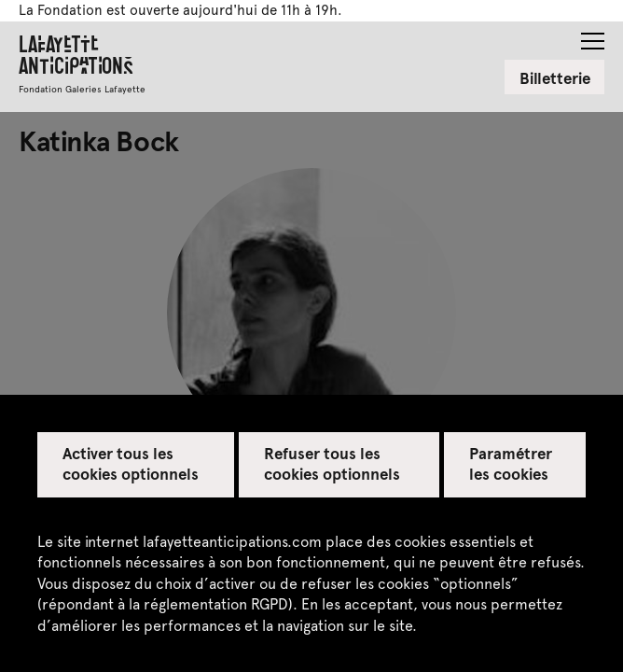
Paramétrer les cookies (511, 463)
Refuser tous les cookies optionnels (332, 463)
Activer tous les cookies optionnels (131, 463)
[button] (593, 35)
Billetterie (555, 77)
